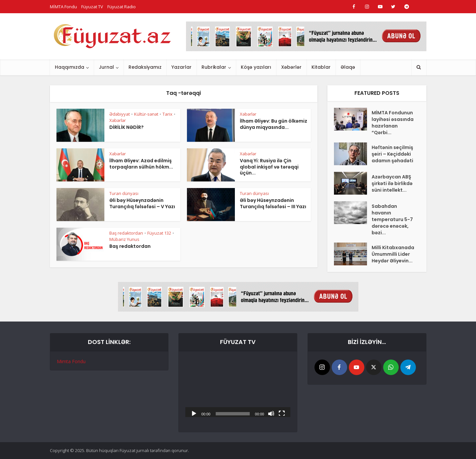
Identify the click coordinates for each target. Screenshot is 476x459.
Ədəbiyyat (120, 114)
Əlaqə (348, 67)
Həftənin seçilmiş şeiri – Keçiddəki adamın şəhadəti (392, 154)
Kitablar (321, 67)
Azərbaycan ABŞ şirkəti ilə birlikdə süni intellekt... (392, 183)
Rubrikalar (214, 67)
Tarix (167, 114)
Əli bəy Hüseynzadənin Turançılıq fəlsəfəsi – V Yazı (142, 203)
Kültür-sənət (146, 114)
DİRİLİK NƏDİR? (127, 127)
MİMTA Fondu (63, 7)
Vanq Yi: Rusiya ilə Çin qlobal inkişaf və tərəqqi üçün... (269, 167)
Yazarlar (182, 67)
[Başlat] (194, 413)
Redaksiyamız (145, 67)
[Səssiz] (271, 413)
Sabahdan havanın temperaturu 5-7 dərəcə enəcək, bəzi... (392, 219)
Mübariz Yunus (124, 239)
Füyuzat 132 (159, 233)
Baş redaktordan (126, 233)
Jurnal (106, 67)
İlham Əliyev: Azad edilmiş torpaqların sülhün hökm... (141, 164)
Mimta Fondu (71, 361)
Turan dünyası (124, 193)
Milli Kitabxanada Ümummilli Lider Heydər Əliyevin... (393, 254)
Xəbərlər (291, 67)
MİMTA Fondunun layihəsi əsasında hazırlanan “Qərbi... (393, 123)
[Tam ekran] (282, 413)
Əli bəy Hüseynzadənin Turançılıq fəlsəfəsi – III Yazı (273, 203)
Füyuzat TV (92, 7)
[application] (238, 387)
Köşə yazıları (256, 67)
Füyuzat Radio (122, 7)
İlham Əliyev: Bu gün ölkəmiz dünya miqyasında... (274, 124)
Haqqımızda (70, 67)
